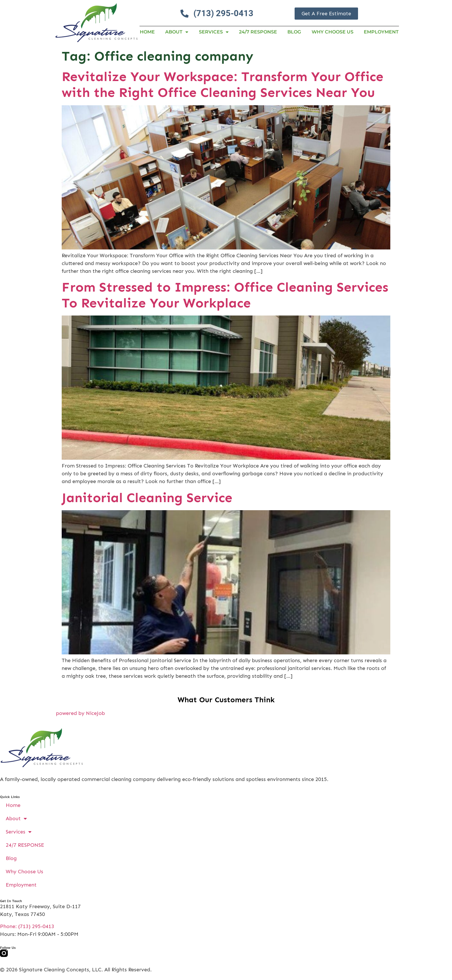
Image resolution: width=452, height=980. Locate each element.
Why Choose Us (333, 32)
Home (147, 32)
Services (214, 32)
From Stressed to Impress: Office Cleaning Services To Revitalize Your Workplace (225, 295)
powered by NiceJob (80, 713)
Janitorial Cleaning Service (147, 498)
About (177, 32)
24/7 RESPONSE (258, 32)
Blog (294, 32)
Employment (381, 32)
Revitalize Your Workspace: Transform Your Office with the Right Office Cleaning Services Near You (223, 85)
